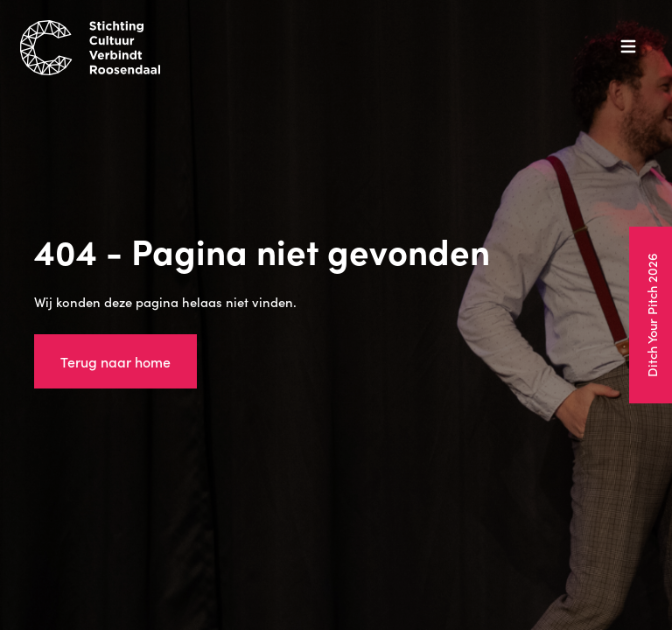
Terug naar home (115, 361)
